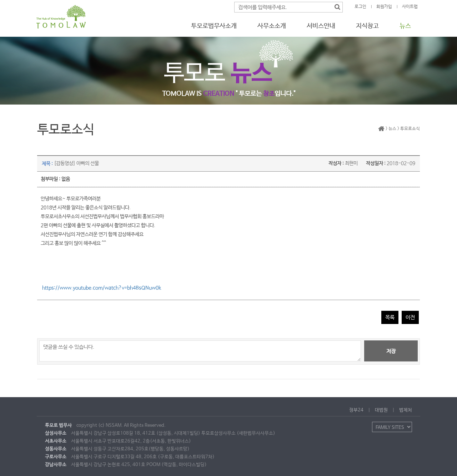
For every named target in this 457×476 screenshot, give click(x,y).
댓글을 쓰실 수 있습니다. (200, 351)
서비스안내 (321, 26)
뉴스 (405, 26)
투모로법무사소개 (214, 26)
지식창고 (367, 26)
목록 (390, 317)
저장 (391, 351)
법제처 (406, 410)
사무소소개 (272, 26)
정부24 (356, 410)
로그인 (360, 7)
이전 (410, 317)
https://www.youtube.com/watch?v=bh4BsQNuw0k (102, 288)
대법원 (381, 410)
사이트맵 (410, 7)
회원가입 (384, 7)
